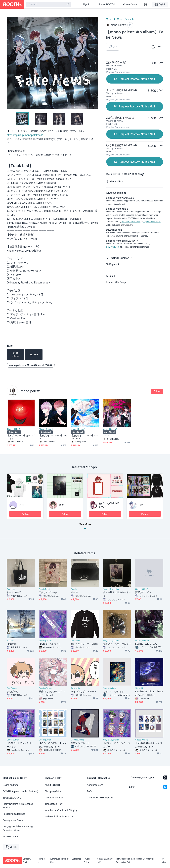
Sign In (86, 4)
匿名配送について (12, 798)
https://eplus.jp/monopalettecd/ (25, 135)
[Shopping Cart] (146, 4)
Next (95, 63)
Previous (9, 63)
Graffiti (106, 435)
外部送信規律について (105, 861)
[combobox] (48, 4)
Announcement (95, 785)
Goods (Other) (14, 429)
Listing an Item (10, 785)
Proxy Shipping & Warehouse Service (18, 806)
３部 (22, 505)
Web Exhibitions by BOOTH (59, 817)
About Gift (115, 182)
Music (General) (125, 19)
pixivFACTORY (113, 247)
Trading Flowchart (119, 258)
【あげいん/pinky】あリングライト (21, 437)
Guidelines (76, 859)
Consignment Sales (13, 820)
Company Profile (27, 861)
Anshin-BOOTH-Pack (131, 222)
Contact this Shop (116, 282)
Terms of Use (42, 861)
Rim (141, 505)
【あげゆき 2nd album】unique (53, 437)
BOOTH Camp (10, 836)
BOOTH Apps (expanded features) (20, 791)
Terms (109, 276)
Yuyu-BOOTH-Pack (152, 222)
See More (85, 527)
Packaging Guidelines (14, 814)
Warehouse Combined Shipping (61, 810)
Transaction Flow (54, 804)
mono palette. (31, 391)
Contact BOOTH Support (100, 798)
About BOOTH (107, 4)
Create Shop (130, 4)
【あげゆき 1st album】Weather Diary (85, 437)
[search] (67, 4)
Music (109, 19)
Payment (114, 264)
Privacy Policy (87, 861)
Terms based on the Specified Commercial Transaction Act (135, 861)
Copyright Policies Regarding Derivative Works (18, 828)
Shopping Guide (53, 791)
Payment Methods (54, 798)
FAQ (89, 791)
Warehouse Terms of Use (59, 861)
